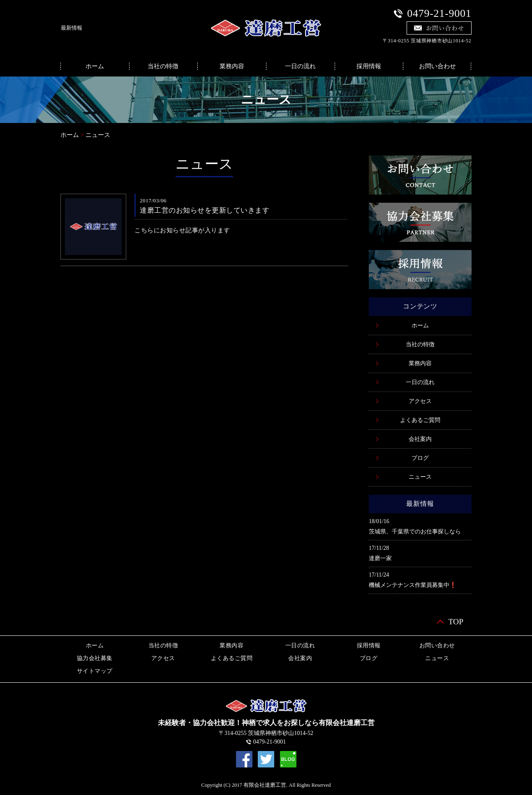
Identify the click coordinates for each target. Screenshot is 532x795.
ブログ (420, 458)
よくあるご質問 (420, 420)
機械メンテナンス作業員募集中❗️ (413, 585)
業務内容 (232, 66)
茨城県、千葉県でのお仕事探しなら (415, 532)
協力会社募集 (95, 658)
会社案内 (420, 439)
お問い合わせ (437, 66)
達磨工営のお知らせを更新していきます (205, 210)
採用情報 (369, 66)
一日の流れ (300, 66)
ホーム (95, 66)
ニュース (98, 135)
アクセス (420, 401)
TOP (456, 622)
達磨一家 (380, 558)
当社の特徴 (163, 66)
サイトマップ (95, 671)
